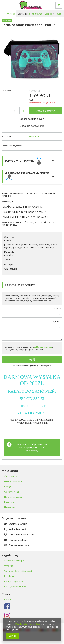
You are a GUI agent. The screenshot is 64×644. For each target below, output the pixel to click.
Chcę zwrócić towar (18, 540)
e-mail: (57, 309)
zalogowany (32, 450)
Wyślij (32, 359)
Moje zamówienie (14, 518)
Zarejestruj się (11, 476)
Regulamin (9, 576)
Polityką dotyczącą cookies (28, 624)
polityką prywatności (43, 347)
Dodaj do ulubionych (32, 119)
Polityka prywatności (15, 581)
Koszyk (8, 487)
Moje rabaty (10, 502)
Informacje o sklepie (14, 561)
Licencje (48, 14)
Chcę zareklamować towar (22, 534)
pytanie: (57, 321)
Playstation (34, 136)
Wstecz (9, 14)
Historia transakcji (13, 497)
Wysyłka (9, 566)
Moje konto (10, 471)
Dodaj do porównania (32, 126)
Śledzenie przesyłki (18, 529)
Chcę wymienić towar (19, 545)
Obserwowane (12, 492)
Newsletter (10, 507)
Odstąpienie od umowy (16, 587)
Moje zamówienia (13, 481)
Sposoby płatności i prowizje (19, 571)
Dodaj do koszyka (46, 111)
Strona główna (35, 14)
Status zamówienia (18, 524)
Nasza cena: (7, 91)
